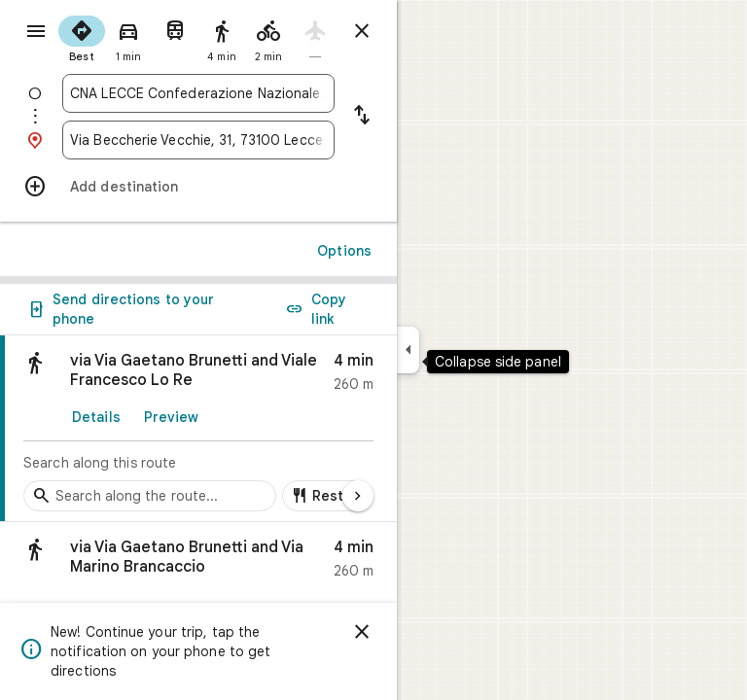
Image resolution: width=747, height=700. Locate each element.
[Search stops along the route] (150, 496)
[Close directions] (362, 31)
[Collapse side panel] (408, 350)
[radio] (82, 37)
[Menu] (36, 31)
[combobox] (198, 93)
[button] (198, 563)
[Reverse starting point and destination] (362, 117)
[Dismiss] (362, 632)
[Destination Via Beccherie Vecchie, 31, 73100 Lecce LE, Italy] (198, 140)
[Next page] (358, 496)
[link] (198, 429)
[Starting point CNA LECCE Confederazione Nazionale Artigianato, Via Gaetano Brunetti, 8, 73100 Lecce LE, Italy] (198, 93)
